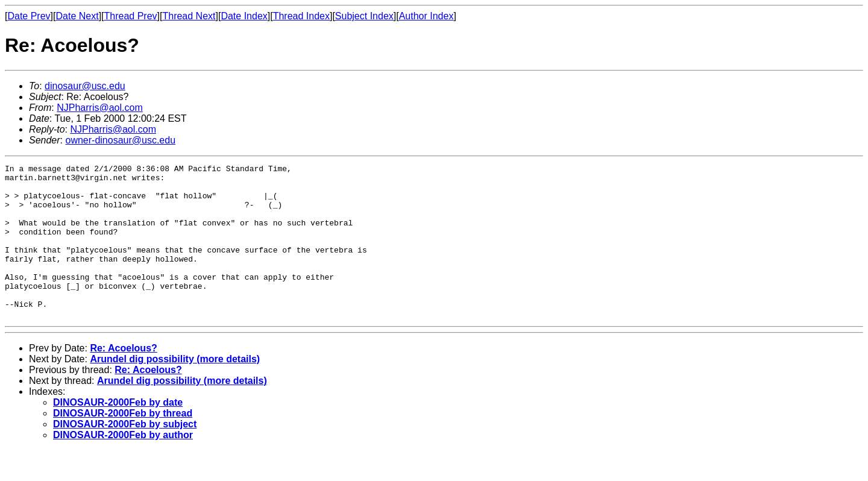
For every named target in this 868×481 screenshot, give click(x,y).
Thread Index (301, 16)
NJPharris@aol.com (100, 108)
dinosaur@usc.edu (85, 86)
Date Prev (29, 16)
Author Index (426, 16)
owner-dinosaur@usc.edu (120, 140)
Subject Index (364, 16)
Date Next (77, 16)
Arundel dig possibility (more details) (175, 390)
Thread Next (189, 16)
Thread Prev (131, 16)
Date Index (244, 16)
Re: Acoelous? (123, 379)
